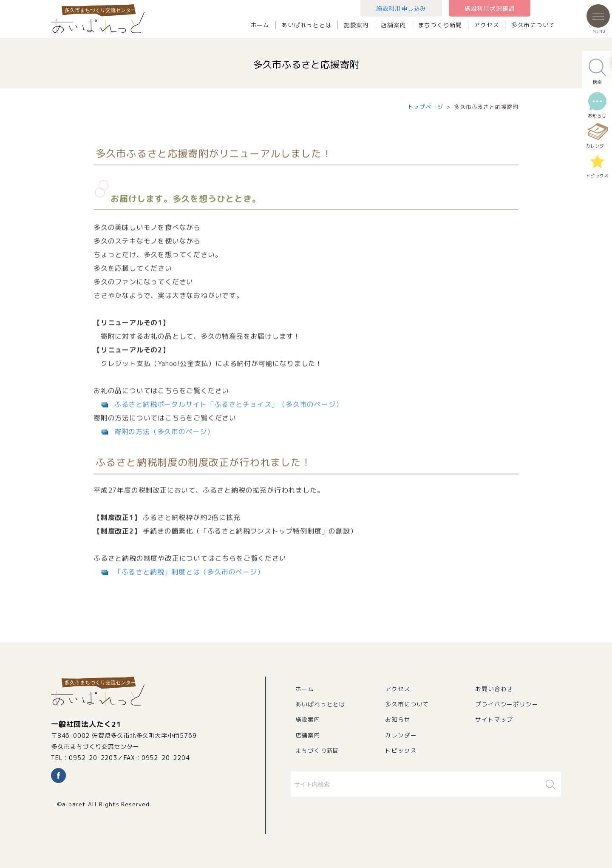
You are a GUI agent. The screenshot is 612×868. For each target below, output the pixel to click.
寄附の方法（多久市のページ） (164, 443)
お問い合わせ (494, 689)
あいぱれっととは (306, 25)
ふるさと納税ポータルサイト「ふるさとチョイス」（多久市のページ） (229, 416)
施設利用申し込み (401, 8)
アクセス (486, 25)
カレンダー (401, 735)
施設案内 (356, 25)
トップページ (426, 107)
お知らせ (398, 719)
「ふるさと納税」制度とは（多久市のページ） (189, 583)
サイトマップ (494, 719)
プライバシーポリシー (507, 704)
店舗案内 (393, 25)
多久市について (533, 25)
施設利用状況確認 (490, 8)
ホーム (260, 25)
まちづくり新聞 (440, 25)
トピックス (401, 750)
